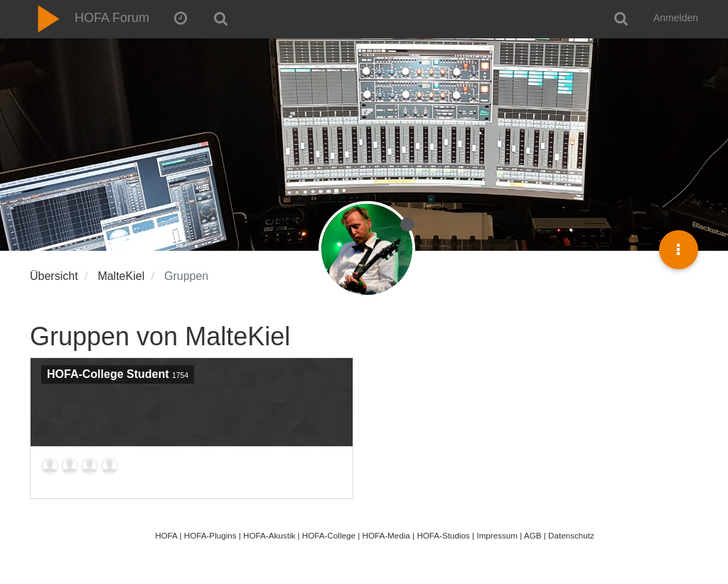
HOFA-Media (386, 535)
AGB (533, 535)
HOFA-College (329, 535)
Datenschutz (571, 535)
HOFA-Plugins (210, 535)
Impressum (497, 535)
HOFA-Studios (443, 535)
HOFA (166, 535)
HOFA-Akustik (269, 535)
